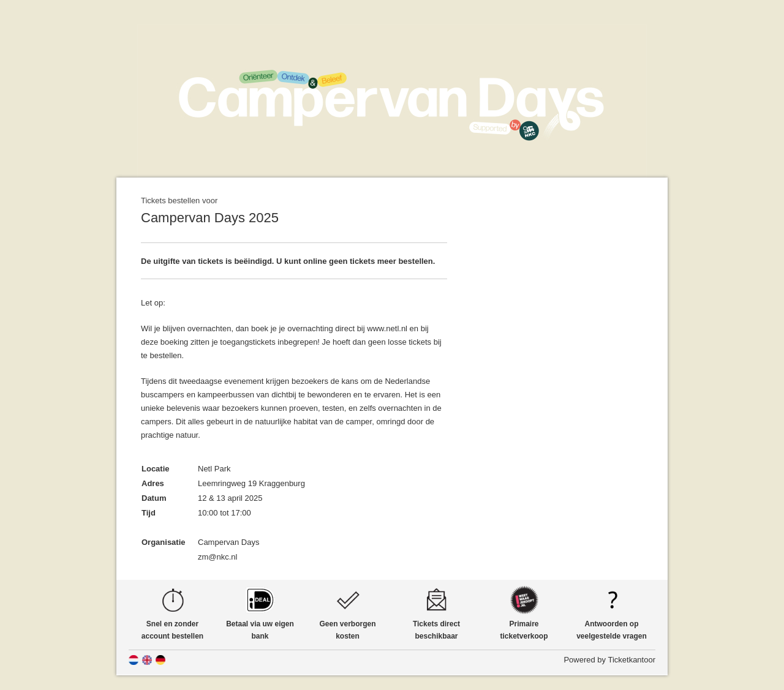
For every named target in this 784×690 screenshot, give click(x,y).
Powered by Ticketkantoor (609, 660)
